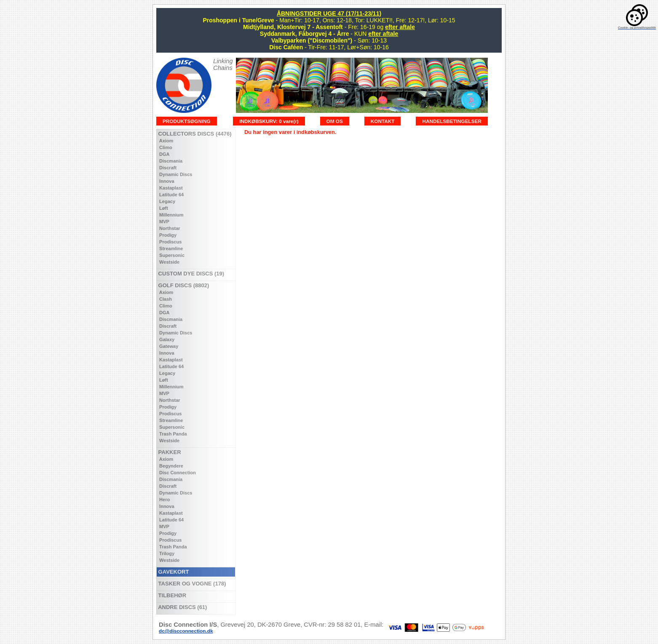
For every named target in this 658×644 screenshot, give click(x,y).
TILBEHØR (171, 595)
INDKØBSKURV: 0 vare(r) (269, 121)
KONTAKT (383, 121)
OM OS (335, 121)
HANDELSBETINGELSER (452, 121)
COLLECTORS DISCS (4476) (194, 134)
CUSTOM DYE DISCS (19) (190, 274)
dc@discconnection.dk (186, 631)
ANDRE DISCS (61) (182, 607)
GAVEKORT (173, 572)
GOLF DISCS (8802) (183, 285)
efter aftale (400, 27)
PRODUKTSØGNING (187, 121)
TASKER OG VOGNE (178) (191, 584)
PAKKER (169, 452)
